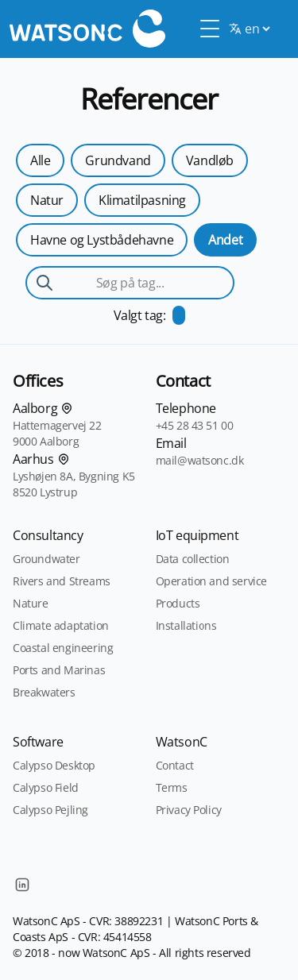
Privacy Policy (189, 810)
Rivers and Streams (62, 581)
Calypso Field (46, 787)
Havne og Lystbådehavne (102, 240)
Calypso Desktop (54, 765)
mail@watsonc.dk (200, 460)
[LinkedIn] (22, 885)
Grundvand (118, 160)
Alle (40, 160)
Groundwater (46, 559)
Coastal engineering (63, 648)
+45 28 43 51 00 (195, 425)
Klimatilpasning (142, 200)
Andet (225, 240)
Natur (47, 200)
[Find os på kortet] (67, 408)
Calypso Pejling (50, 810)
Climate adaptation (61, 625)
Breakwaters (44, 692)
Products (178, 603)
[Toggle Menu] (210, 29)
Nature (31, 603)
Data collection (193, 559)
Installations (186, 625)
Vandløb (210, 160)
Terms (172, 787)
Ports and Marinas (59, 670)
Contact (175, 765)
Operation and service (212, 581)
